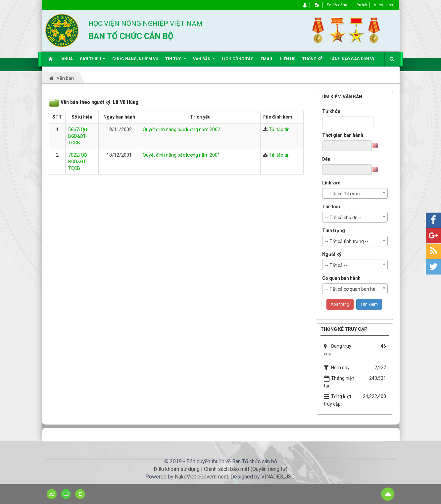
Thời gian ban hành (343, 135)
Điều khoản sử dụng (177, 469)
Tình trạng (334, 230)
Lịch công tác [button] (238, 59)
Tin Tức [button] (176, 61)
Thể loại (331, 207)
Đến (326, 159)
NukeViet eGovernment (201, 477)
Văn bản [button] (204, 61)
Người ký (332, 254)
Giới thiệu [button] (93, 61)
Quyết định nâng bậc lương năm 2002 (181, 129)
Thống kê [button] (312, 59)
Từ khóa (331, 111)
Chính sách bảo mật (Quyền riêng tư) (246, 469)
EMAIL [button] (267, 59)
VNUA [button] (67, 59)
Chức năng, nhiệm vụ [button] (135, 59)
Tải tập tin (279, 129)
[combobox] (355, 193)
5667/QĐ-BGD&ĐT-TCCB (78, 136)
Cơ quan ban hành (341, 278)
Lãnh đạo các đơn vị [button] (352, 59)
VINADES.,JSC (278, 477)
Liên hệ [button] (288, 59)
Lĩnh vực (331, 183)
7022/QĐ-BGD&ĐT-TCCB (78, 162)
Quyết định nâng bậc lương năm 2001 (181, 155)
